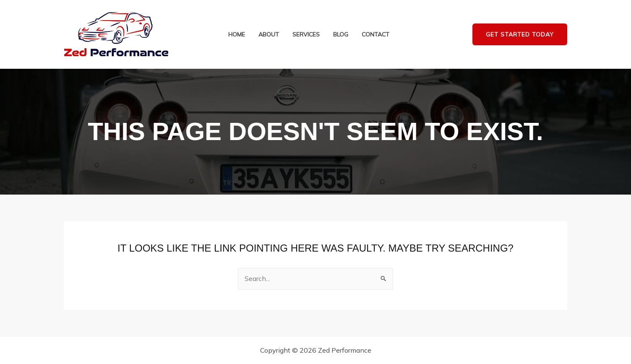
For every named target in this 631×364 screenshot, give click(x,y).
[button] (520, 35)
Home (237, 35)
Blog (341, 35)
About (269, 35)
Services (306, 35)
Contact (375, 35)
